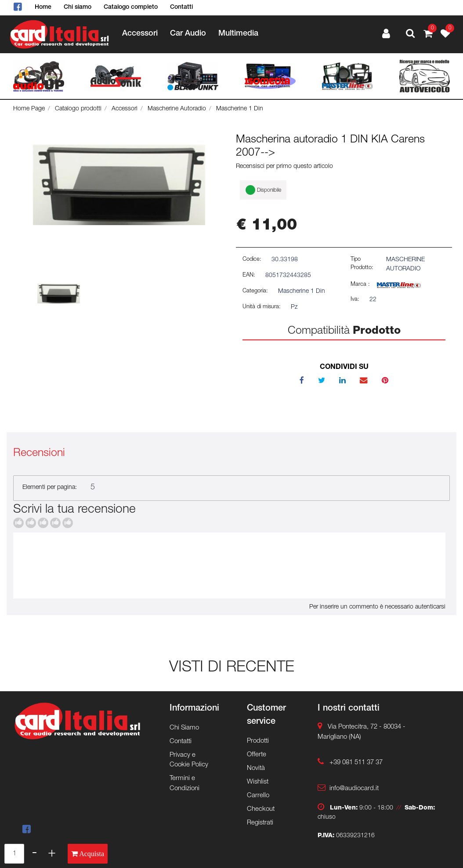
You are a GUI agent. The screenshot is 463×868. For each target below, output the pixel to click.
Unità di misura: (262, 307)
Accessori (140, 34)
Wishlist (258, 782)
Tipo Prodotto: (362, 264)
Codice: (252, 260)
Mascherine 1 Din (240, 109)
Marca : (360, 285)
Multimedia (238, 34)
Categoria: (255, 291)
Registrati (260, 823)
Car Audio (188, 34)
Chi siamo (78, 7)
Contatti (181, 7)
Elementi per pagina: (50, 488)
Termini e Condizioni (184, 784)
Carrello (258, 796)
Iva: (355, 300)
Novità (256, 768)
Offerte (257, 755)
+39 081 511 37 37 (356, 763)
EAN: (249, 275)
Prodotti (258, 741)
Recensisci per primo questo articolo (284, 167)
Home (43, 7)
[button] (410, 34)
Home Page (29, 109)
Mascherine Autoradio (177, 109)
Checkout (261, 809)
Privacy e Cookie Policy (189, 760)
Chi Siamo (184, 728)
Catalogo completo (131, 7)
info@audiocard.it (354, 789)
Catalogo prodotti (78, 109)
